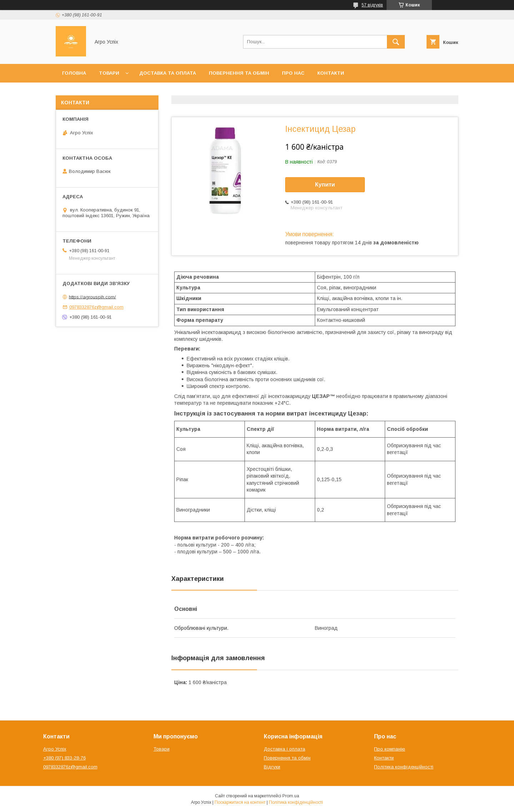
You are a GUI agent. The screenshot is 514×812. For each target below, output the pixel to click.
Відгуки (272, 767)
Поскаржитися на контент (240, 802)
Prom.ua (291, 796)
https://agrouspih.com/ (92, 297)
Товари (109, 73)
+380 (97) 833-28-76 (64, 758)
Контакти (331, 73)
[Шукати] (396, 42)
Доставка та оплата (168, 73)
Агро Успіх (55, 749)
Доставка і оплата (284, 749)
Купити (325, 185)
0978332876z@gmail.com (96, 307)
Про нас (293, 73)
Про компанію (390, 749)
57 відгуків (372, 5)
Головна (74, 73)
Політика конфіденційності (404, 767)
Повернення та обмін (239, 73)
